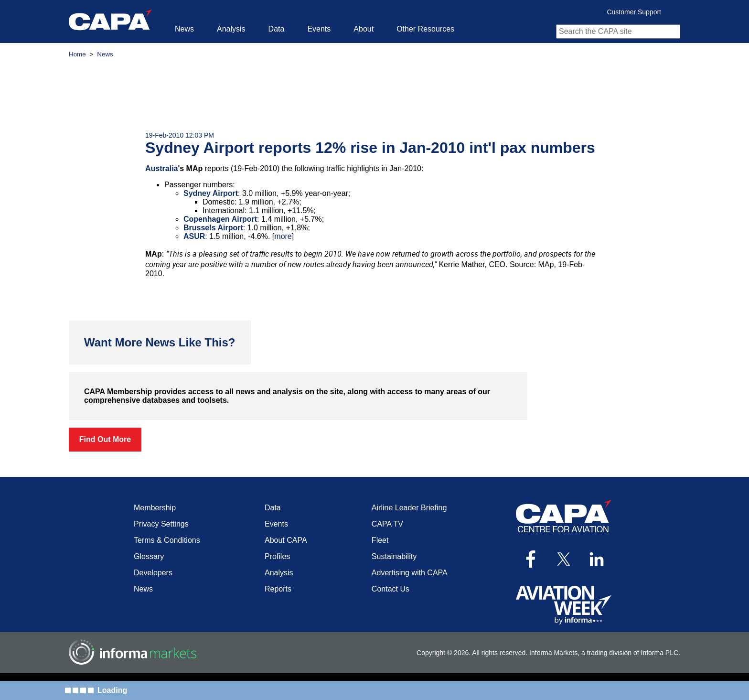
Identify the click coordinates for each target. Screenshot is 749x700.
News (184, 29)
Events (319, 29)
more (283, 236)
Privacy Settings (161, 524)
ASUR (194, 236)
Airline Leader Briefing (409, 508)
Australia (161, 168)
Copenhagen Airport (220, 219)
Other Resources (425, 29)
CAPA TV (387, 524)
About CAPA (286, 540)
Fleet (380, 540)
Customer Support (634, 12)
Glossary (149, 556)
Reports (278, 589)
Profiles (277, 556)
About (364, 29)
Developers (153, 573)
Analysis (231, 29)
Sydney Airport (211, 193)
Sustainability (394, 556)
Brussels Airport (213, 228)
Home (77, 54)
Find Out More (105, 439)
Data (277, 29)
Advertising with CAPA (410, 573)
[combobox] (618, 32)
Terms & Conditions (167, 540)
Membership (155, 508)
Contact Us (391, 589)
